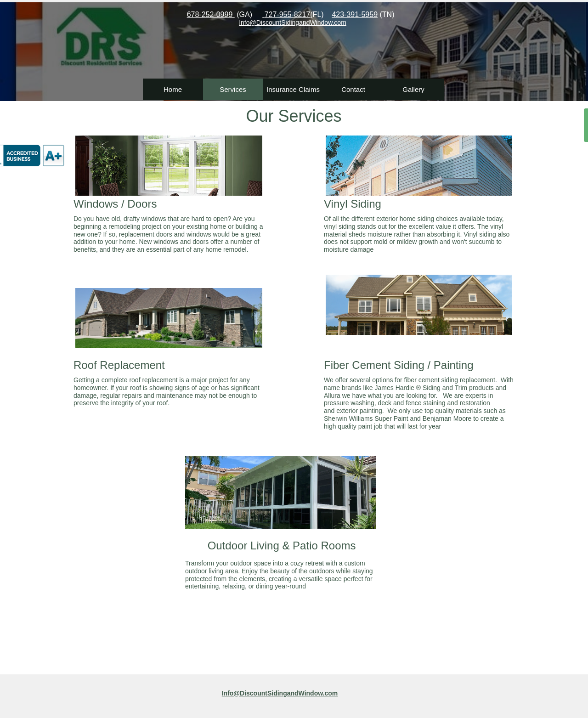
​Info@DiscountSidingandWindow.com (293, 23)
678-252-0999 (211, 14)
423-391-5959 (355, 14)
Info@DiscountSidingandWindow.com (280, 693)
